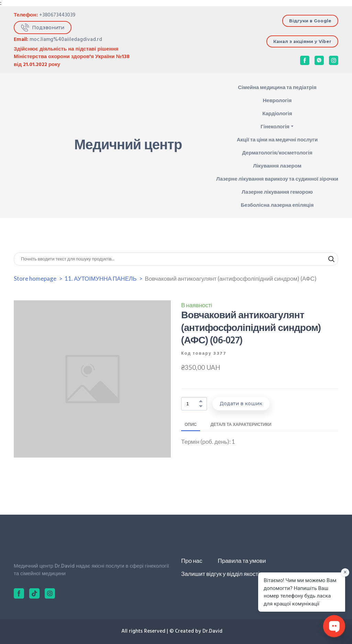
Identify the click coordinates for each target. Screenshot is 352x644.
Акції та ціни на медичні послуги (277, 139)
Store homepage (35, 278)
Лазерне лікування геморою (277, 192)
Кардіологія (277, 113)
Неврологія (277, 100)
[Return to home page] (35, 146)
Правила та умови (242, 561)
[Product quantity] (192, 404)
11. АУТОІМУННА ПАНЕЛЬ (101, 278)
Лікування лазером (277, 165)
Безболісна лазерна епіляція (277, 205)
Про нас (192, 561)
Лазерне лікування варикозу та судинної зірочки (277, 179)
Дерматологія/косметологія (277, 152)
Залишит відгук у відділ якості (220, 574)
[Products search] (176, 259)
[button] (43, 28)
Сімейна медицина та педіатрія (277, 87)
